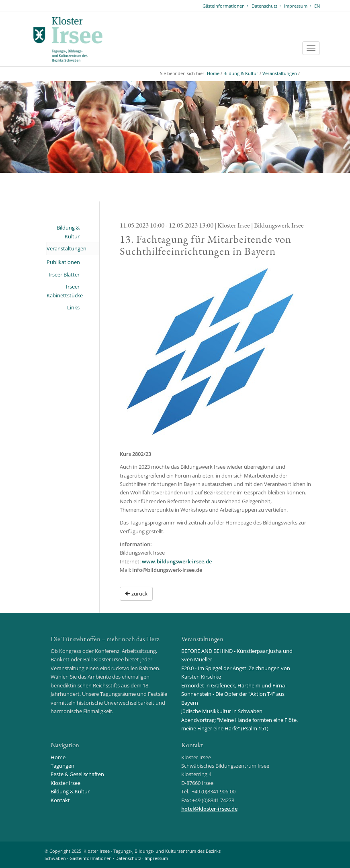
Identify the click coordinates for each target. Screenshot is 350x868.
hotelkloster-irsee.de (209, 809)
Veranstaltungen (280, 73)
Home (213, 73)
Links (73, 307)
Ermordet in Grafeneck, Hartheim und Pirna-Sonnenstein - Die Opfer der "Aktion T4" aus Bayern (234, 694)
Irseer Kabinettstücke (63, 291)
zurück (136, 594)
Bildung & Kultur (241, 73)
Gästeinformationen (224, 6)
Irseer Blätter (64, 274)
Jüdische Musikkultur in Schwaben (222, 711)
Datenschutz (264, 6)
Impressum (296, 6)
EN (317, 6)
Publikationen (63, 262)
